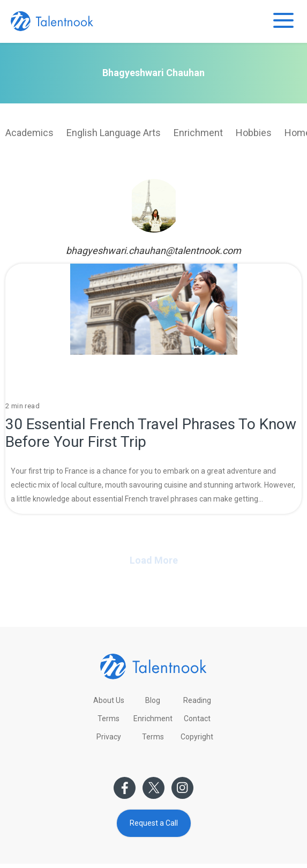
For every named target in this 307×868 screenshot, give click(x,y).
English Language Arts (114, 133)
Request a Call (154, 823)
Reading (197, 700)
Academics (29, 133)
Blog (153, 700)
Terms (108, 719)
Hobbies (254, 133)
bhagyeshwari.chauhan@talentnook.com (153, 250)
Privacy (109, 737)
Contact (197, 719)
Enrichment (198, 133)
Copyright (197, 737)
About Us (109, 700)
